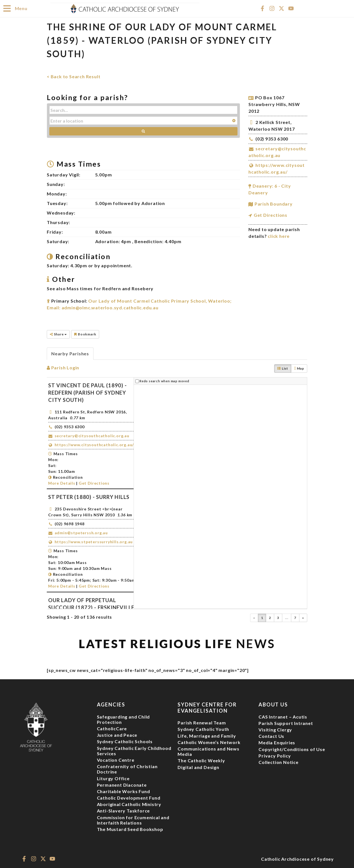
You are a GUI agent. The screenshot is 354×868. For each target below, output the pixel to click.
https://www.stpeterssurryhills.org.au (94, 541)
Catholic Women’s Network (209, 742)
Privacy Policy (275, 755)
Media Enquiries (277, 742)
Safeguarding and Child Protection (124, 719)
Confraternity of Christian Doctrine (127, 769)
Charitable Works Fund (124, 791)
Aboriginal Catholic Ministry (129, 804)
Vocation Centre (116, 760)
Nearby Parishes (70, 353)
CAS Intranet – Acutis (283, 716)
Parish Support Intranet (286, 723)
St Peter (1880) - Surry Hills (89, 497)
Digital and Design (198, 767)
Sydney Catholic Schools (125, 741)
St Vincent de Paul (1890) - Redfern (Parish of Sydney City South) (88, 392)
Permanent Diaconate (122, 785)
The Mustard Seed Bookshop (130, 829)
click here (279, 236)
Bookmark (85, 334)
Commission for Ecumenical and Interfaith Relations (133, 820)
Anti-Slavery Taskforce (124, 810)
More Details (62, 483)
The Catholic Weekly (201, 760)
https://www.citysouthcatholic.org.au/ (94, 444)
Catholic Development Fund (129, 797)
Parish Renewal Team (202, 722)
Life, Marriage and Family (207, 735)
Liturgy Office (113, 778)
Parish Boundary (274, 203)
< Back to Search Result (74, 76)
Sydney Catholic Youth (203, 729)
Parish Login (63, 367)
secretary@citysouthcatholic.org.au (92, 435)
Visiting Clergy (275, 729)
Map (299, 368)
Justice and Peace (117, 735)
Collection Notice (279, 762)
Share (58, 334)
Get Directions (271, 215)
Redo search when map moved (164, 381)
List (283, 368)
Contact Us (271, 736)
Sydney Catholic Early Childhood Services (134, 750)
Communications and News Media (208, 751)
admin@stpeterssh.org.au (81, 532)
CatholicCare (112, 728)
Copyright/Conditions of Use (292, 749)
